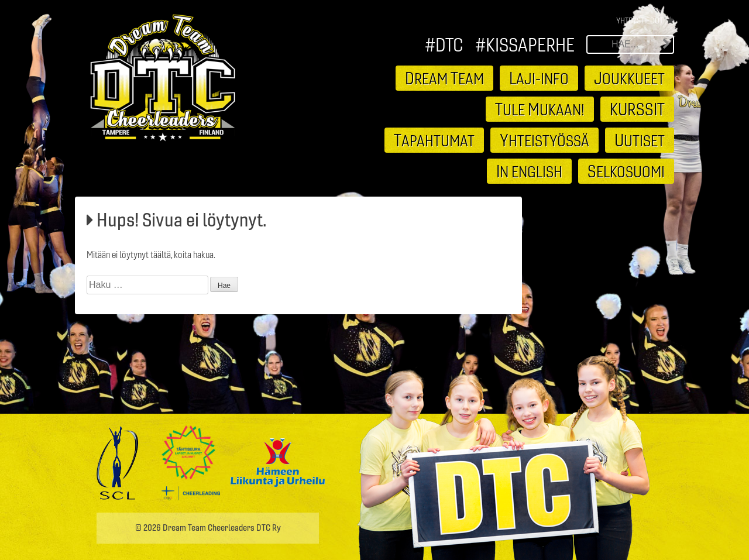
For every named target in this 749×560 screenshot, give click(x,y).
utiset (640, 140)
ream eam (444, 78)
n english (529, 171)
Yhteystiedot (640, 20)
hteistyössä (544, 140)
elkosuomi (626, 171)
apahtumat (434, 140)
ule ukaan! (540, 109)
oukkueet (629, 78)
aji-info (539, 78)
